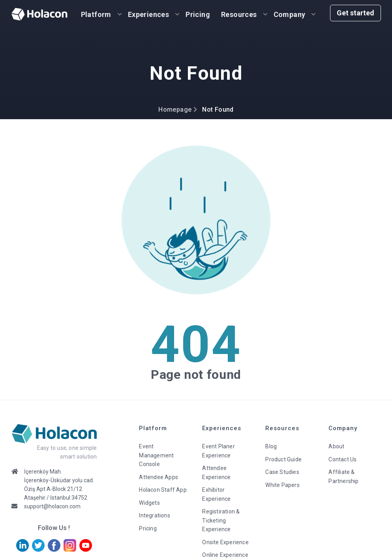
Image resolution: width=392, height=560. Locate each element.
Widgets (149, 503)
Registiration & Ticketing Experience (221, 520)
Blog (271, 446)
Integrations (154, 515)
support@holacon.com (52, 506)
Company (290, 14)
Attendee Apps (158, 477)
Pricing (198, 14)
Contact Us (342, 459)
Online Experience (225, 555)
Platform (96, 14)
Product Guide (283, 459)
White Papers (282, 485)
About (336, 446)
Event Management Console (156, 455)
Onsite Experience (225, 542)
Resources (239, 14)
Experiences (148, 14)
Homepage (175, 110)
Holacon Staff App (163, 490)
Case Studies (282, 472)
